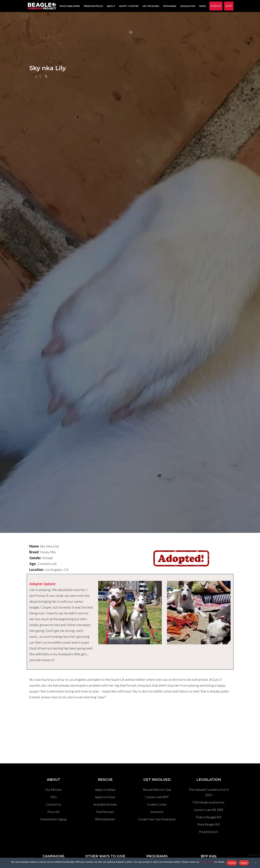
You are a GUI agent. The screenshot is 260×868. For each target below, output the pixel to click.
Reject (244, 863)
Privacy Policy (207, 862)
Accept (232, 863)
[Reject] (256, 863)
